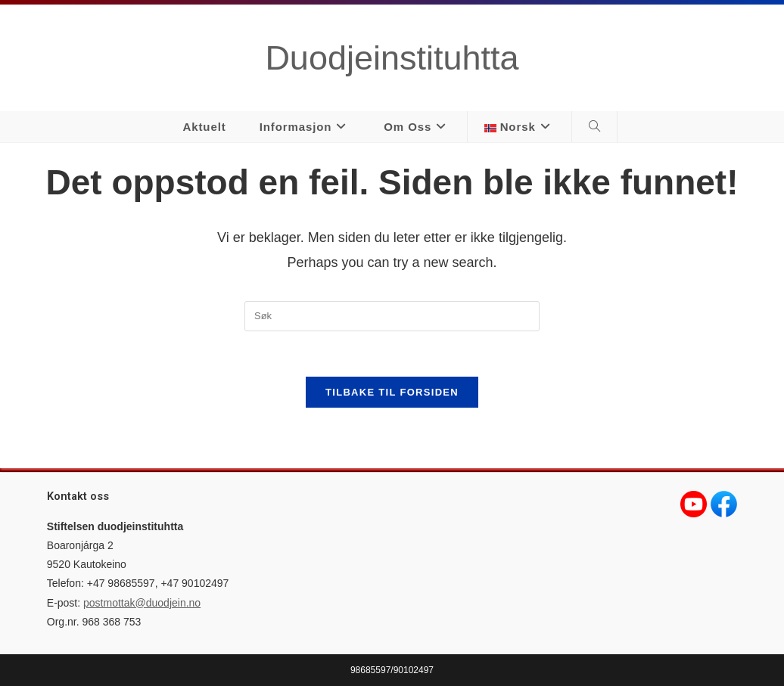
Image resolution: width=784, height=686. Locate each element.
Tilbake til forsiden (392, 392)
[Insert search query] (392, 316)
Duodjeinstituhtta (392, 58)
